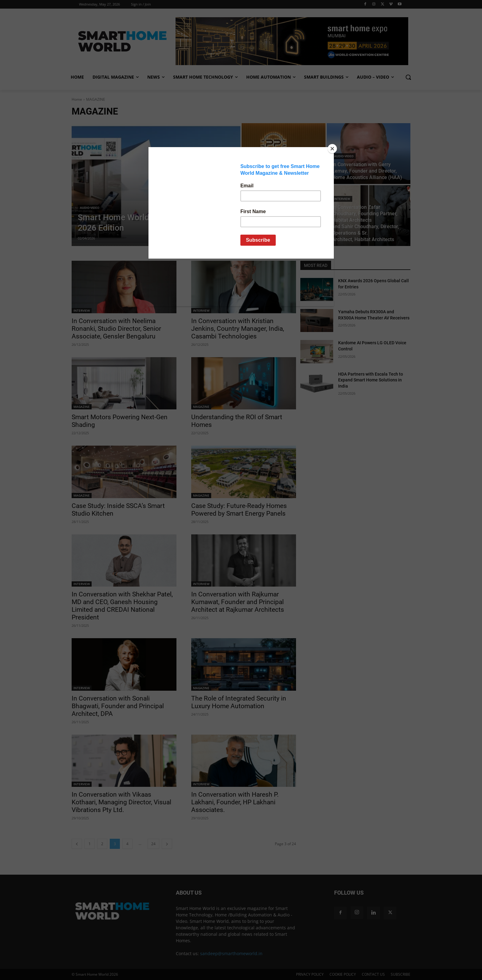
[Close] (332, 149)
